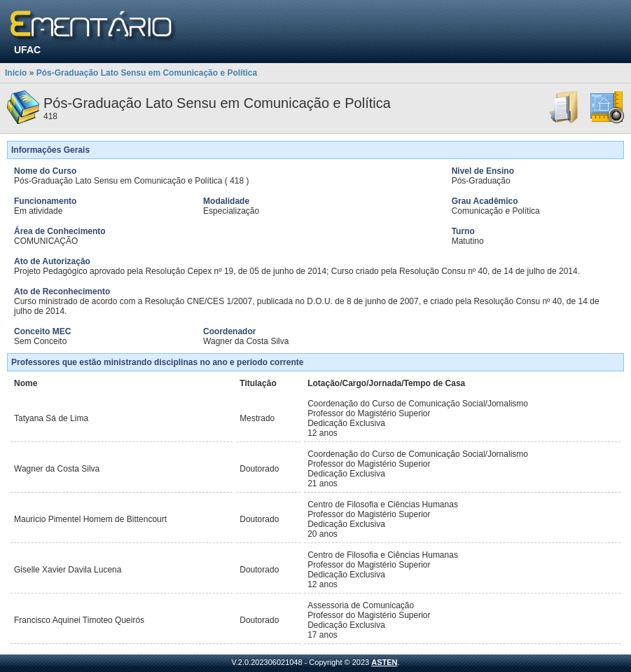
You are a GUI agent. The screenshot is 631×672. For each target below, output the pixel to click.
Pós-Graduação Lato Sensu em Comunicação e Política (147, 73)
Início (16, 73)
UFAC (27, 50)
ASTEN (384, 662)
